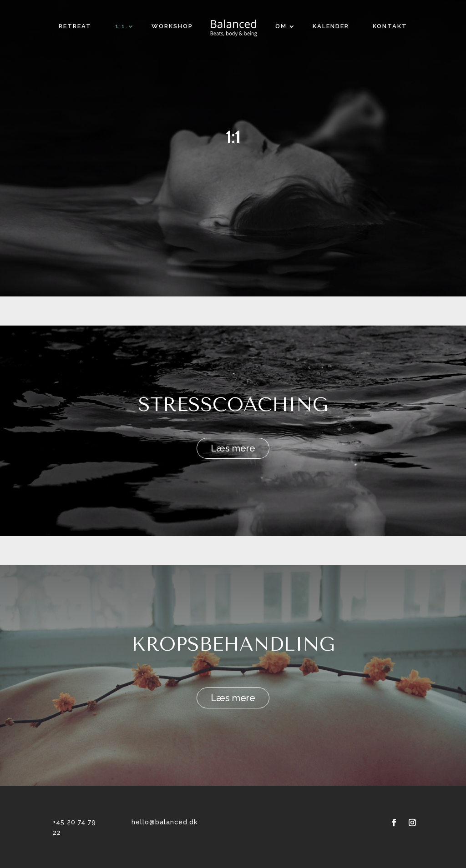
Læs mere (233, 448)
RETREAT (75, 26)
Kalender (331, 26)
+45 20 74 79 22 (74, 828)
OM (281, 26)
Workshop (172, 26)
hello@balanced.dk (165, 822)
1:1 (120, 26)
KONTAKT (390, 26)
